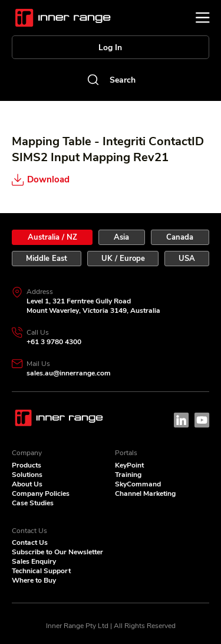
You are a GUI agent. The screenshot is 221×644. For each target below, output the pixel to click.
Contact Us (30, 542)
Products (27, 465)
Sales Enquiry (34, 561)
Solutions (27, 475)
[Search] (111, 80)
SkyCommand (138, 484)
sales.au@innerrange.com (69, 373)
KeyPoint (129, 465)
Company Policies (41, 493)
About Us (27, 484)
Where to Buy (34, 580)
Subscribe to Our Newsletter (57, 552)
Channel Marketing (145, 493)
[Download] (67, 179)
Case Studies (33, 503)
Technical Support (41, 571)
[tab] (52, 237)
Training (128, 475)
